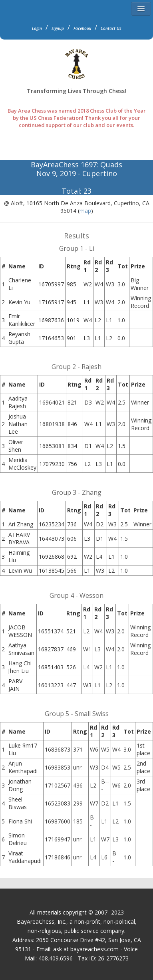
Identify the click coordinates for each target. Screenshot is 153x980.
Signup (58, 28)
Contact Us (111, 28)
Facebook (82, 28)
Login (37, 28)
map (85, 211)
